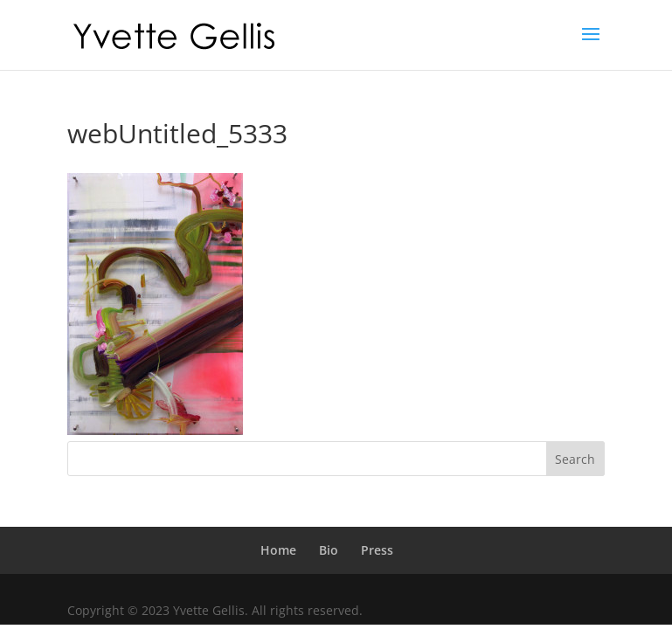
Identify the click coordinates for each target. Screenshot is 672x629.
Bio (329, 550)
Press (377, 550)
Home (278, 550)
